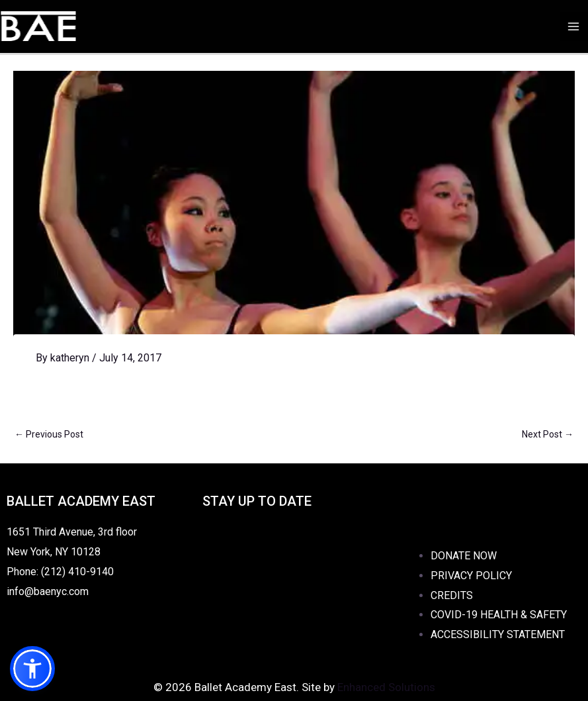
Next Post (548, 434)
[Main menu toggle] (573, 26)
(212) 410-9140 (77, 572)
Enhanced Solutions (386, 687)
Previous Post (49, 434)
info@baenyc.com (50, 591)
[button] (32, 669)
